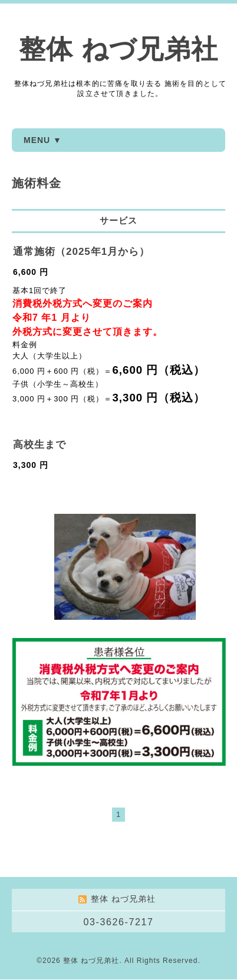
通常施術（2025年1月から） (81, 252)
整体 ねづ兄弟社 (119, 49)
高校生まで (39, 445)
